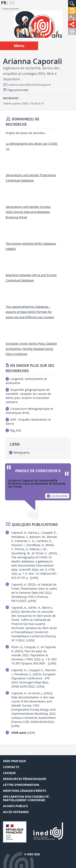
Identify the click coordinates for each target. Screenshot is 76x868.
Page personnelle (18, 90)
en (12, 3)
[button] (72, 3)
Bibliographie (19, 452)
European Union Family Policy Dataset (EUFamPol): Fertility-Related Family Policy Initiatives (31, 349)
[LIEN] (34, 578)
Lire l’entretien (57, 496)
